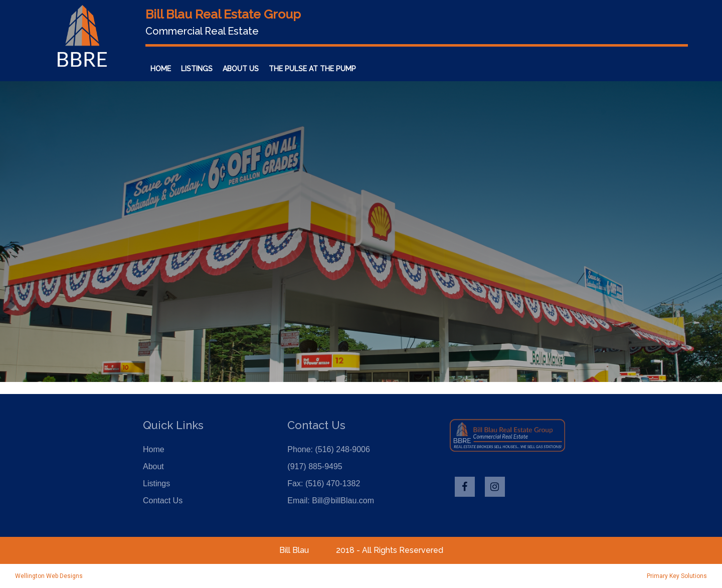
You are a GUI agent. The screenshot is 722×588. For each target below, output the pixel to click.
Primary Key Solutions (677, 576)
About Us (241, 69)
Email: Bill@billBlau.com (331, 501)
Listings (197, 69)
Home (161, 69)
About (153, 466)
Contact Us (389, 69)
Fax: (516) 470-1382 (324, 483)
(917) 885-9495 (315, 466)
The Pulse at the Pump (312, 69)
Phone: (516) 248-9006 (329, 449)
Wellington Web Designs (49, 576)
